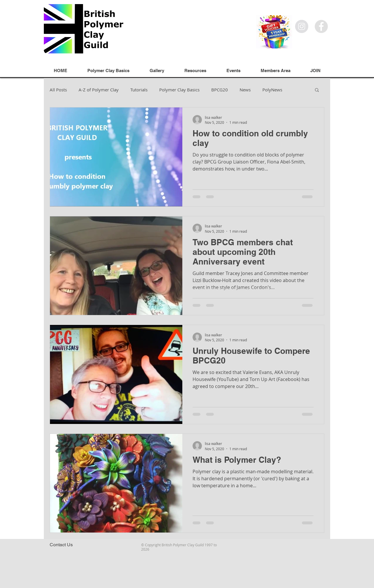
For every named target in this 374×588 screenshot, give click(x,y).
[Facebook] (321, 26)
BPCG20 (220, 90)
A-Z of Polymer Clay (99, 90)
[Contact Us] (61, 545)
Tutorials (139, 90)
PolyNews (272, 90)
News (245, 90)
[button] (317, 90)
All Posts (58, 90)
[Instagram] (302, 26)
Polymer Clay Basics (179, 90)
